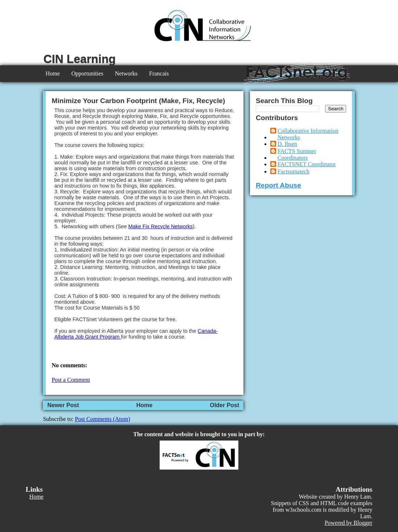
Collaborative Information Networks (308, 134)
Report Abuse (278, 185)
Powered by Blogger (349, 523)
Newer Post (63, 405)
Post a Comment (71, 380)
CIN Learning (80, 59)
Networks (126, 73)
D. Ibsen (287, 144)
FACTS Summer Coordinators (297, 154)
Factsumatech (294, 171)
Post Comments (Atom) (102, 419)
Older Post (224, 405)
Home (53, 73)
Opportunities (87, 73)
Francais (159, 73)
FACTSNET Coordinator (307, 164)
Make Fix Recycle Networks (161, 226)
